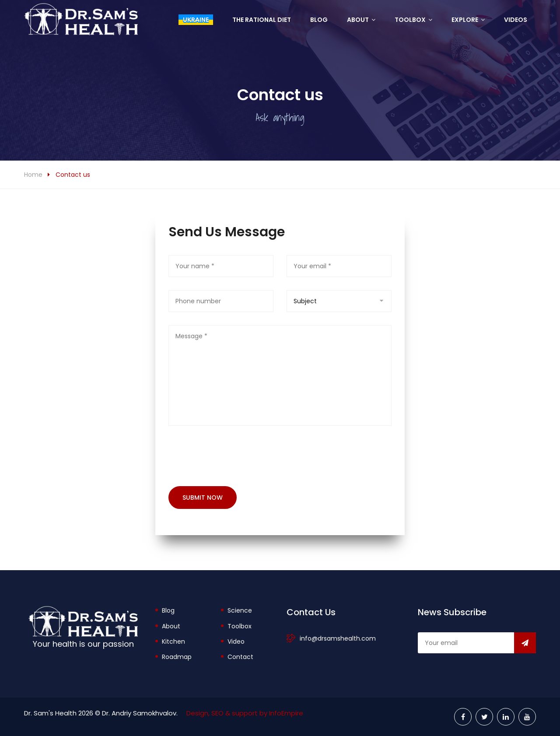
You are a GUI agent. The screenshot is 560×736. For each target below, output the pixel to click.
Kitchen (173, 641)
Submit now (203, 498)
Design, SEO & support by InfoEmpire (245, 713)
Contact (240, 657)
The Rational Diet (262, 20)
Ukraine (196, 20)
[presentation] (235, 456)
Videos (516, 20)
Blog (319, 20)
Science (240, 610)
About (358, 20)
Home (33, 175)
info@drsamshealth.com (338, 638)
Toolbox (410, 20)
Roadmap (177, 657)
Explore (465, 20)
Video (236, 641)
